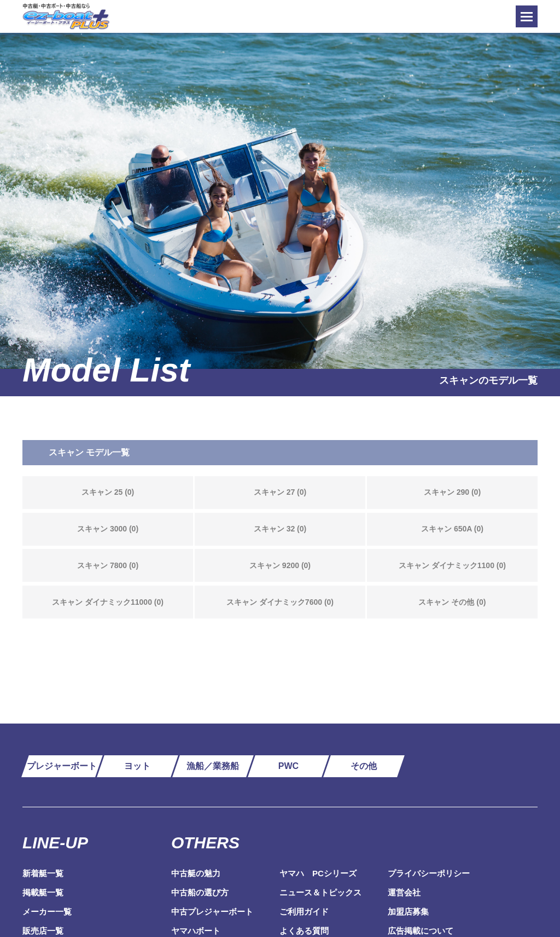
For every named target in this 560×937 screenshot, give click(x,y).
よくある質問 (304, 931)
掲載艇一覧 (43, 892)
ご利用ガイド (304, 912)
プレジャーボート (62, 766)
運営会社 (404, 892)
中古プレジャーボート (212, 912)
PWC (288, 766)
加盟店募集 (408, 912)
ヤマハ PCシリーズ (318, 873)
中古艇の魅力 (196, 873)
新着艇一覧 (43, 873)
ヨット (137, 766)
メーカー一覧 (47, 912)
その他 (364, 766)
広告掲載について (421, 931)
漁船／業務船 (213, 766)
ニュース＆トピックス (320, 892)
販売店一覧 (43, 931)
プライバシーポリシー (429, 873)
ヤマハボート (196, 931)
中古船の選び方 (200, 892)
